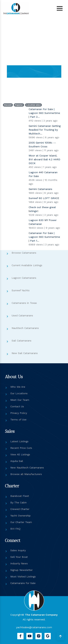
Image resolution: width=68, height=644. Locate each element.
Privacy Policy (19, 413)
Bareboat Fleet (20, 496)
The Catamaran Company (41, 615)
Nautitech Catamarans (25, 328)
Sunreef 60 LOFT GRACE (44, 198)
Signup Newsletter (21, 570)
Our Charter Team (21, 522)
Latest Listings (19, 441)
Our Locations (19, 393)
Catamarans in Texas (24, 303)
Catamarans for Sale (23, 583)
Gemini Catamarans (40, 189)
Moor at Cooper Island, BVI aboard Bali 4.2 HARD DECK (44, 159)
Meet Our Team (20, 400)
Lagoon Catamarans (24, 278)
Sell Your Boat (19, 557)
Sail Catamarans (21, 341)
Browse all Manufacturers (26, 474)
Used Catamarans (22, 315)
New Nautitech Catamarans (27, 468)
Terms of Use (18, 420)
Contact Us (17, 406)
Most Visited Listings (23, 577)
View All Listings (20, 454)
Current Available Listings (27, 265)
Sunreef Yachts (21, 290)
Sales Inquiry (18, 550)
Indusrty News (19, 563)
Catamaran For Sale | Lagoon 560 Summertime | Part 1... (44, 237)
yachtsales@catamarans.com (34, 627)
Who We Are (18, 387)
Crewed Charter (20, 509)
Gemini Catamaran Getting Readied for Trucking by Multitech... (45, 130)
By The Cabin (18, 502)
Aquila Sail (17, 461)
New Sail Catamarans (25, 353)
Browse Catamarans (24, 253)
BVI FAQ (15, 529)
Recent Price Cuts (21, 448)
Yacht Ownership (20, 516)
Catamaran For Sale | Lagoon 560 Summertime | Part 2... (44, 113)
